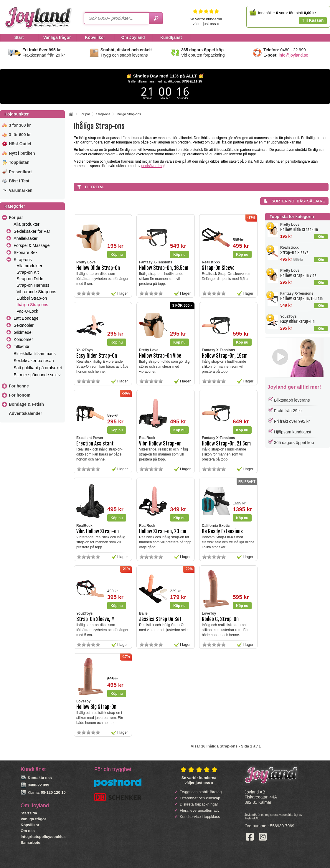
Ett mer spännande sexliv (37, 375)
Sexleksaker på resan (34, 361)
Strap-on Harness (33, 285)
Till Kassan (313, 20)
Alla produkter (26, 224)
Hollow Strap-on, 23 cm (163, 531)
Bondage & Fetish (26, 404)
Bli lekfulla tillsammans (35, 354)
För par (16, 217)
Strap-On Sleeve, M (95, 619)
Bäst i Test (19, 181)
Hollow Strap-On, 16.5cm (301, 299)
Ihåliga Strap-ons (32, 305)
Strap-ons (23, 260)
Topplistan (19, 162)
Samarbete (30, 843)
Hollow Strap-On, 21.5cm (226, 444)
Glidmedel (23, 332)
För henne (19, 386)
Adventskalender (25, 413)
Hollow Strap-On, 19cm (225, 356)
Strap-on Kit (28, 272)
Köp (321, 237)
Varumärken (21, 190)
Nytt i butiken (22, 153)
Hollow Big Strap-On (96, 707)
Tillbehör (22, 346)
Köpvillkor (30, 825)
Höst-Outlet (20, 144)
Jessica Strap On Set (160, 619)
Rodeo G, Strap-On (220, 619)
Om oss (28, 831)
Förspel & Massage (32, 245)
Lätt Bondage (26, 318)
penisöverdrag (152, 166)
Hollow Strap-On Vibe (298, 276)
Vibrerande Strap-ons (36, 292)
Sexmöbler (24, 325)
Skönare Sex (25, 253)
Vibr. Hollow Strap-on (160, 444)
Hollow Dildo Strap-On (299, 230)
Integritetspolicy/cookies (43, 837)
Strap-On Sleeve (294, 253)
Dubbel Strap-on (32, 298)
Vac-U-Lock (27, 311)
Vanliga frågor (33, 819)
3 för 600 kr (20, 135)
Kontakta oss (40, 778)
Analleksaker (25, 238)
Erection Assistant (95, 444)
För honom (20, 395)
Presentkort (20, 172)
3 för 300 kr (20, 125)
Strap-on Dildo (30, 279)
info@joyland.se (293, 55)
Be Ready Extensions (222, 531)
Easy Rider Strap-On (297, 322)
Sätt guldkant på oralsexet (38, 368)
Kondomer (23, 339)
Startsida (29, 813)
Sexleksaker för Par (32, 231)
